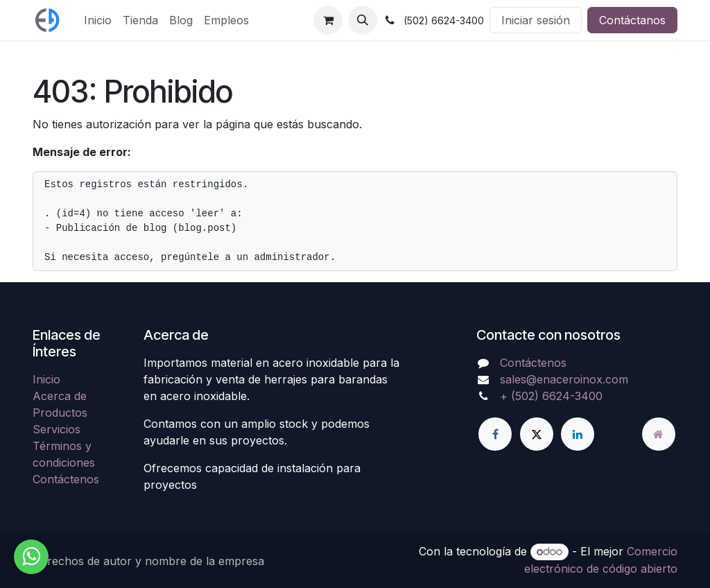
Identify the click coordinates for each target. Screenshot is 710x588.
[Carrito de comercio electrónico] (328, 20)
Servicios (57, 429)
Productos (60, 413)
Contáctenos (66, 479)
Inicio (46, 379)
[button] (363, 20)
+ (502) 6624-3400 (551, 396)
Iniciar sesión (536, 20)
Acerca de (60, 396)
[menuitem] (98, 20)
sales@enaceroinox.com (564, 379)
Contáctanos (632, 20)
